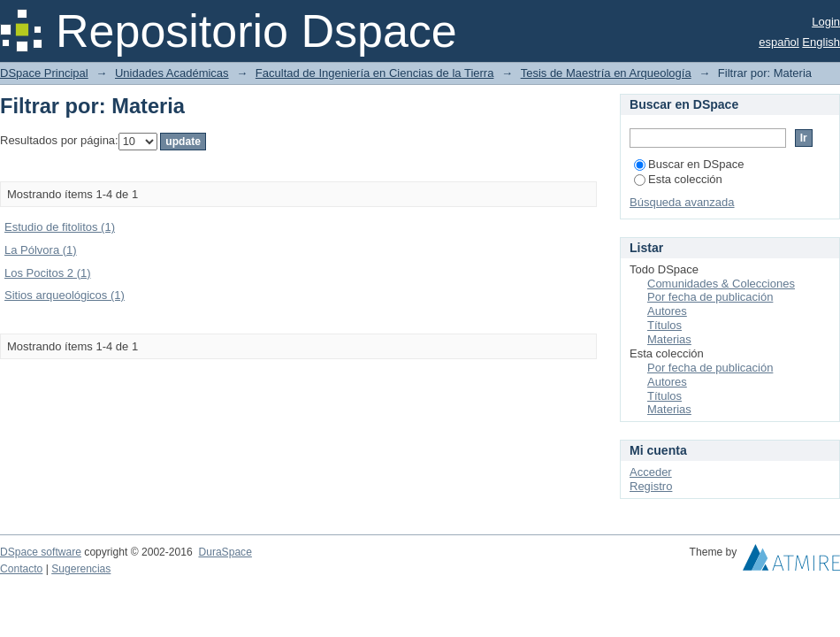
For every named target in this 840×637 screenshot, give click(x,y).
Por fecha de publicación (710, 297)
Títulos (664, 325)
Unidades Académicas (172, 73)
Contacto (21, 569)
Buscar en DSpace (689, 164)
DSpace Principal (44, 73)
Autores (667, 311)
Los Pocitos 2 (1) (48, 273)
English (821, 42)
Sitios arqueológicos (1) (65, 295)
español (779, 42)
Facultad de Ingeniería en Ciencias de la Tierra (375, 73)
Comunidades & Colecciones (721, 284)
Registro (651, 486)
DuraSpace (225, 552)
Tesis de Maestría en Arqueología (606, 73)
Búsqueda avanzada (682, 202)
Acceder (651, 472)
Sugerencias (81, 569)
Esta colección (678, 179)
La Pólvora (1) (41, 250)
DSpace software (41, 552)
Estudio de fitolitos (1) (60, 227)
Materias (669, 339)
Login (826, 22)
